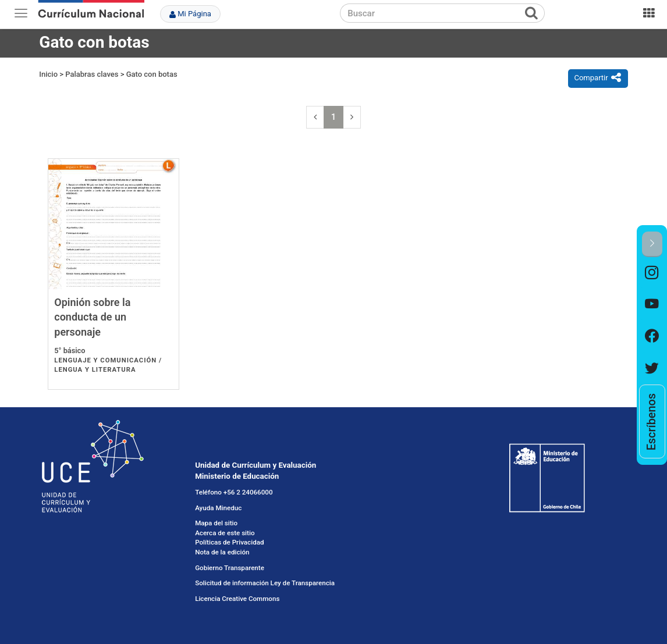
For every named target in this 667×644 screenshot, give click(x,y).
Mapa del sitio (216, 523)
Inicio (48, 74)
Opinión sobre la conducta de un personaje (92, 317)
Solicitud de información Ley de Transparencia (265, 583)
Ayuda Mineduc (218, 508)
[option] (652, 273)
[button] (652, 244)
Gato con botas (152, 74)
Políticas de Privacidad (229, 542)
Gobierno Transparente (230, 568)
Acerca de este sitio (225, 533)
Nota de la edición (222, 552)
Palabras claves (92, 74)
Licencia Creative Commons (237, 599)
